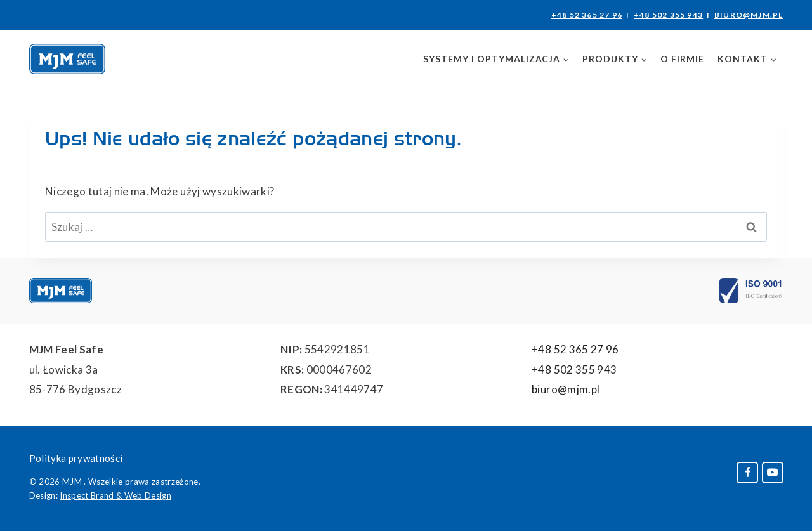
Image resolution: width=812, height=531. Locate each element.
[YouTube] (773, 473)
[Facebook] (747, 473)
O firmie (682, 59)
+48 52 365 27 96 (587, 15)
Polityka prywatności (76, 458)
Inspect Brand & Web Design (115, 495)
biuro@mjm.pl (749, 15)
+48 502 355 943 (668, 15)
